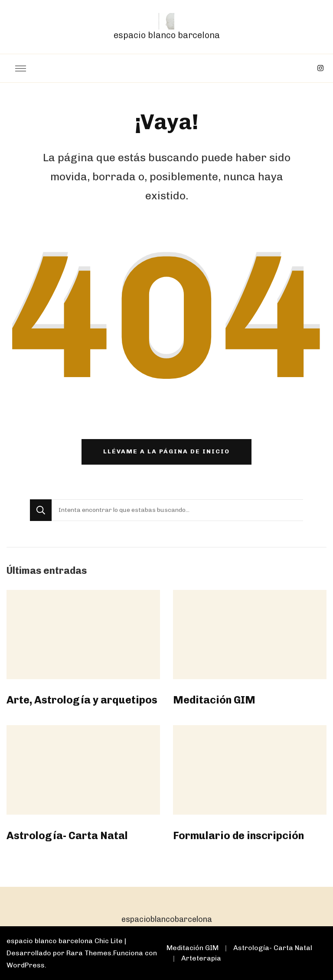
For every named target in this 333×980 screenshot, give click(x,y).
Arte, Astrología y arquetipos (82, 700)
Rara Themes (89, 953)
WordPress (26, 965)
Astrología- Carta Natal (67, 835)
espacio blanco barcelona (167, 35)
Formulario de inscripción (238, 835)
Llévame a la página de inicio (166, 451)
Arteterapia (201, 958)
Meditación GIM (214, 700)
